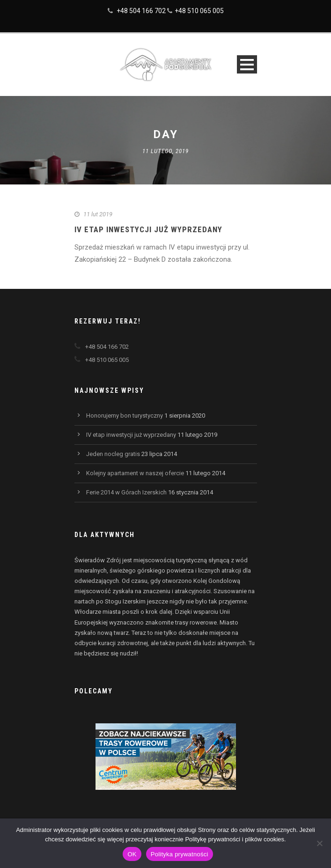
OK (132, 854)
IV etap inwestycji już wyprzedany (148, 229)
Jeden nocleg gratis (113, 454)
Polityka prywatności (180, 854)
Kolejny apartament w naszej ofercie (135, 473)
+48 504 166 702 (141, 11)
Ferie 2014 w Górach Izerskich (126, 492)
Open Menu (247, 64)
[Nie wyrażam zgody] (319, 843)
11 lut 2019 (98, 214)
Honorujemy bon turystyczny (125, 416)
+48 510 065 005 (199, 11)
